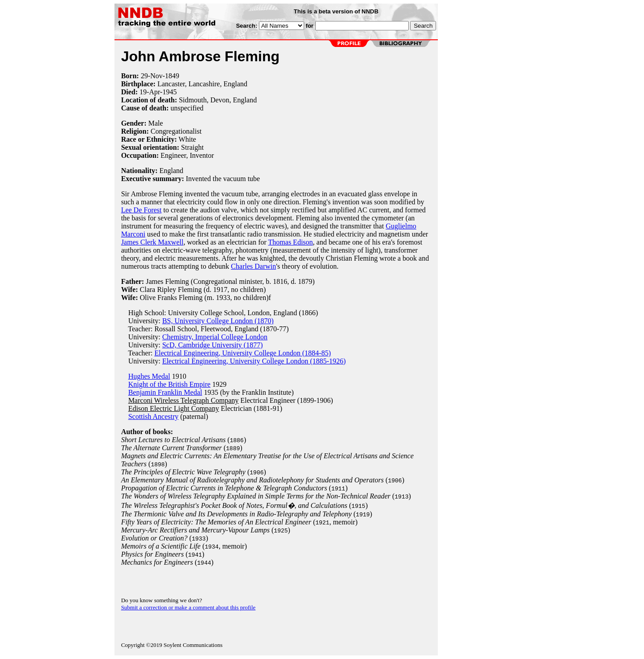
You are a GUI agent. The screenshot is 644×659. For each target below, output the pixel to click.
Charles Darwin (253, 266)
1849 (172, 76)
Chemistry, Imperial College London (215, 337)
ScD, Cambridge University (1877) (213, 345)
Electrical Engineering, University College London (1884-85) (243, 353)
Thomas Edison (291, 242)
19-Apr (150, 92)
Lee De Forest (142, 210)
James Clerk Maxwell (153, 242)
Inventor (202, 155)
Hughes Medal (149, 376)
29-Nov (152, 76)
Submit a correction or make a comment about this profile (189, 607)
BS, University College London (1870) (218, 321)
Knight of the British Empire (169, 384)
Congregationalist (176, 131)
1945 (169, 92)
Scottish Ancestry (153, 416)
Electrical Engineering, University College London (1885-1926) (254, 361)
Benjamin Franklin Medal (165, 392)
